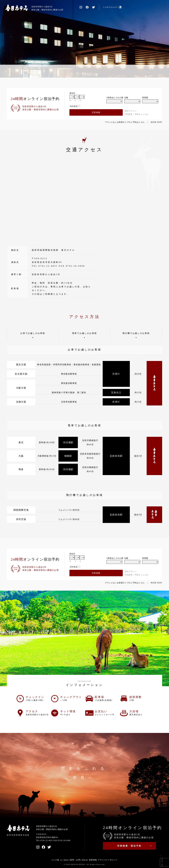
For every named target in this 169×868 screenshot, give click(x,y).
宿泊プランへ (131, 111)
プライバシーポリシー (108, 860)
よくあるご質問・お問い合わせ (74, 860)
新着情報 (93, 860)
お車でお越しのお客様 (33, 333)
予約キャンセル (142, 114)
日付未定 (74, 106)
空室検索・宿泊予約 (129, 846)
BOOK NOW (156, 122)
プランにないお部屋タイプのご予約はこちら (125, 122)
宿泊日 (72, 93)
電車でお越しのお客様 (84, 333)
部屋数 (145, 98)
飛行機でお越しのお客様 (136, 333)
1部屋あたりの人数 (114, 98)
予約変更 (129, 114)
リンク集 (55, 860)
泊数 (126, 98)
